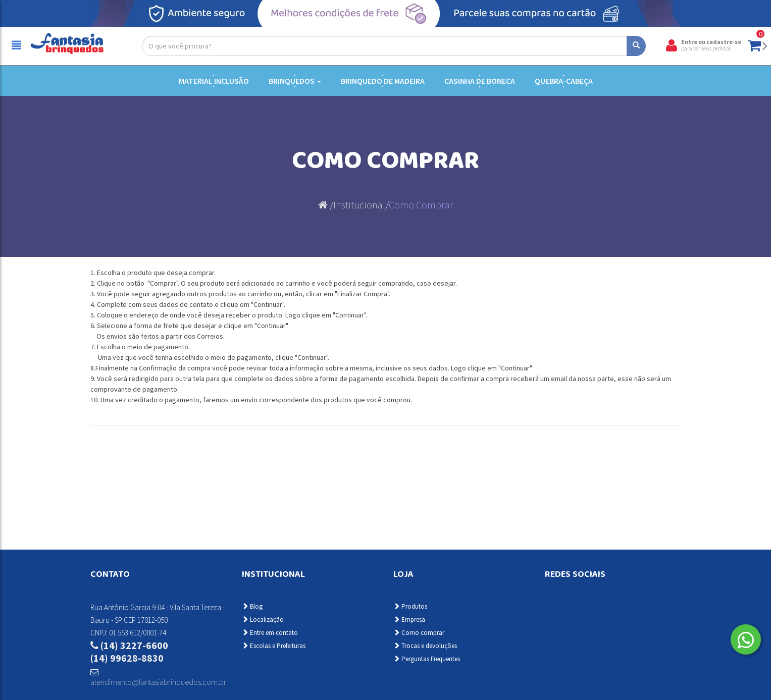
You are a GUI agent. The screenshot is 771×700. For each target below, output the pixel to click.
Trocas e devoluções (425, 646)
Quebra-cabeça (564, 81)
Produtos (410, 606)
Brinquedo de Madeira (383, 81)
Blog (252, 606)
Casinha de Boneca (480, 81)
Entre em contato (270, 633)
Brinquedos (295, 81)
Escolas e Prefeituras (274, 646)
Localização (263, 620)
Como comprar (419, 633)
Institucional (359, 205)
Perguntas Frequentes (427, 659)
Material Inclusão (214, 81)
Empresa (409, 620)
